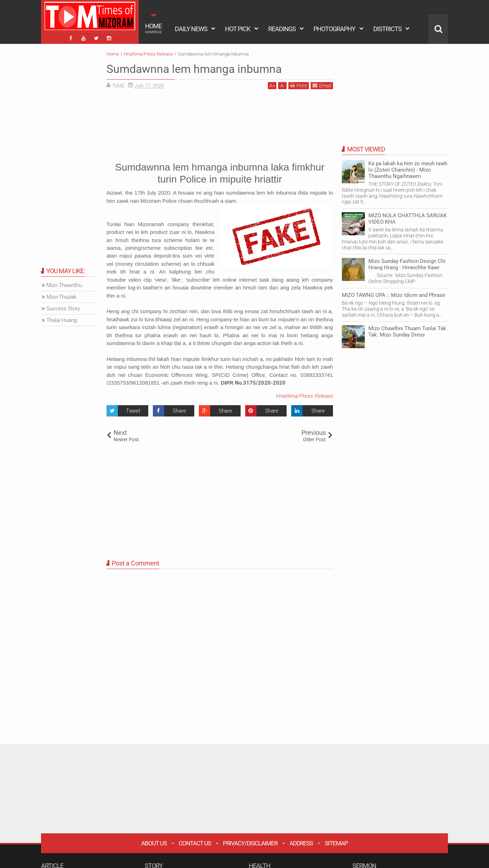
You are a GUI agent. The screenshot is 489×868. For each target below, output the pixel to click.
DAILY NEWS (191, 29)
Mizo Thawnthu (64, 285)
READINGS (282, 29)
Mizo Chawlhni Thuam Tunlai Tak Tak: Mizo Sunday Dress (407, 332)
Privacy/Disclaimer (250, 843)
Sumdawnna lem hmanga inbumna (194, 69)
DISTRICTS (387, 29)
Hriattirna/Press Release (304, 396)
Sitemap (336, 843)
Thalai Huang (62, 320)
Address (301, 843)
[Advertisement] (220, 124)
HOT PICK (238, 29)
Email (322, 85)
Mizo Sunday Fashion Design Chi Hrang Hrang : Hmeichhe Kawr (407, 264)
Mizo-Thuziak (61, 297)
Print (299, 85)
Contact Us (195, 843)
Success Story (63, 309)
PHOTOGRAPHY (334, 29)
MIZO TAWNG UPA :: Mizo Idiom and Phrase (393, 295)
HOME (154, 28)
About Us (154, 843)
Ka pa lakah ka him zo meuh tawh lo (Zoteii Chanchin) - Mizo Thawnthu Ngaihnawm (408, 170)
